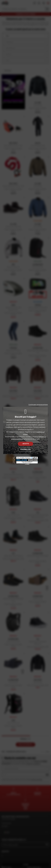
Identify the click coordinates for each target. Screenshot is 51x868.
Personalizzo (25, 449)
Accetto (25, 444)
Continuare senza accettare (38, 404)
